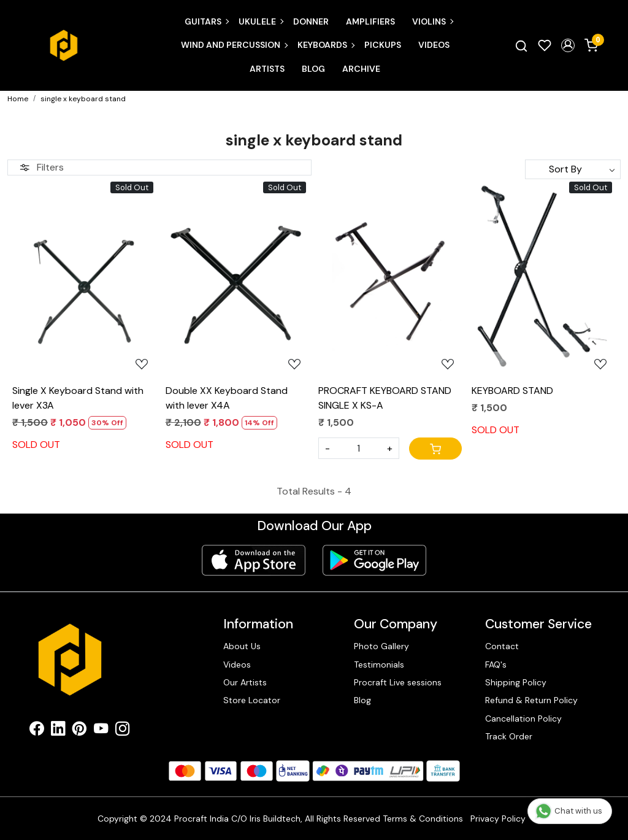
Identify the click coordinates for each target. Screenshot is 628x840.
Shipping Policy (516, 682)
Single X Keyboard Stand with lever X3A (78, 398)
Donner (311, 21)
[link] (521, 45)
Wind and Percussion (234, 45)
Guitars (206, 21)
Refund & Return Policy (531, 700)
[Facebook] (36, 731)
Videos (434, 45)
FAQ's (496, 665)
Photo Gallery (381, 646)
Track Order (509, 736)
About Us (242, 646)
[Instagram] (122, 731)
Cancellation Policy (523, 719)
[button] (568, 45)
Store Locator (252, 700)
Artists (267, 69)
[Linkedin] (58, 731)
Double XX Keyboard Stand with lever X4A (227, 398)
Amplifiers (370, 21)
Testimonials (379, 665)
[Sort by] (573, 169)
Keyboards (326, 45)
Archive (361, 69)
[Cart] (435, 449)
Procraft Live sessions (398, 682)
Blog (313, 69)
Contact (502, 646)
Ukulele (261, 21)
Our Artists (245, 682)
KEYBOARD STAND (512, 391)
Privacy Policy (498, 819)
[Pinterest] (79, 731)
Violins (432, 21)
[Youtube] (101, 731)
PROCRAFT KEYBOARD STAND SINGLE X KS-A (385, 398)
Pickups (383, 45)
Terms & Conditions (423, 819)
